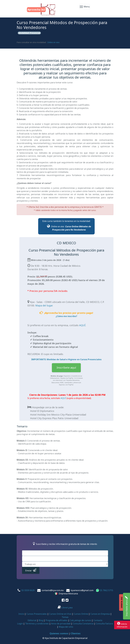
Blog (41, 620)
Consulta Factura (104, 624)
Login (20, 624)
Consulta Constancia (83, 624)
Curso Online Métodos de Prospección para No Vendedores (72, 228)
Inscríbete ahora (126, 606)
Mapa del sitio (66, 627)
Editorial (32, 620)
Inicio (21, 614)
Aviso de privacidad (61, 624)
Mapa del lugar (44, 305)
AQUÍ (82, 325)
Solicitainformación (122, 625)
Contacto (98, 620)
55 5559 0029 (28, 590)
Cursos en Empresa (100, 614)
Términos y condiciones (37, 624)
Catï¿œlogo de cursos (80, 620)
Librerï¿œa (65, 608)
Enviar (31, 570)
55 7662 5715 (106, 590)
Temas (65, 617)
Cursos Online (81, 614)
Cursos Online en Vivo (60, 614)
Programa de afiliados (56, 620)
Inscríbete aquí (66, 368)
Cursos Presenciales (37, 614)
